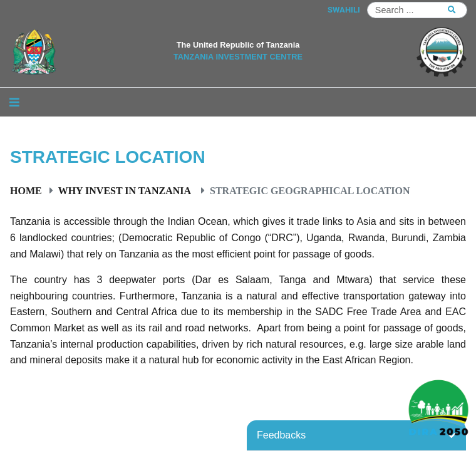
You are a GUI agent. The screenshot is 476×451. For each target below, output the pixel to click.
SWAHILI (344, 10)
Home (26, 190)
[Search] (417, 10)
